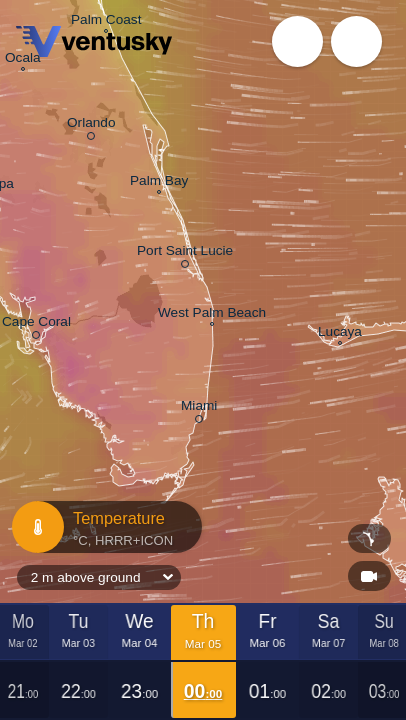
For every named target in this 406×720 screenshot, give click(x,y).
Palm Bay (159, 182)
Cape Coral (36, 324)
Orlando (91, 125)
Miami (199, 408)
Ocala (23, 59)
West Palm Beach (212, 314)
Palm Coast (106, 21)
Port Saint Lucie (185, 253)
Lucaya (340, 333)
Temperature (100, 527)
